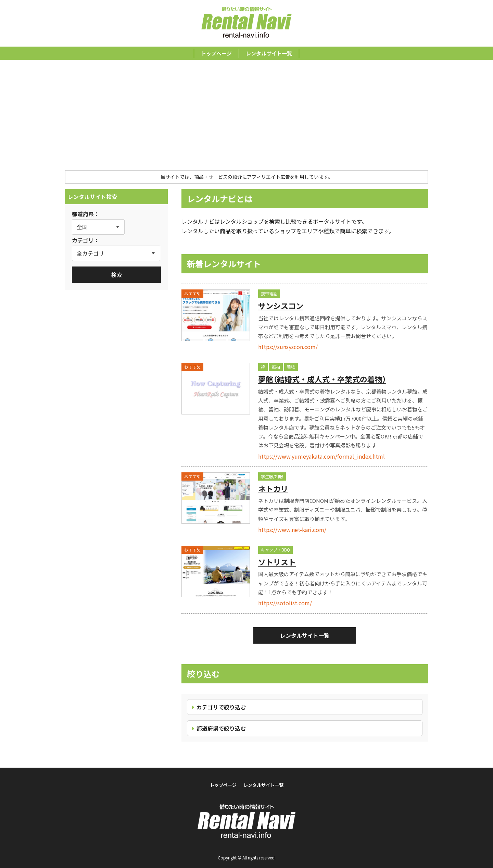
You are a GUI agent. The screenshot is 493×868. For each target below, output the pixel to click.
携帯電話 (269, 293)
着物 (291, 367)
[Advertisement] (246, 119)
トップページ (216, 53)
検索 (116, 275)
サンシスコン (281, 306)
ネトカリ (273, 488)
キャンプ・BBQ (275, 550)
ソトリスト (277, 562)
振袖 (276, 367)
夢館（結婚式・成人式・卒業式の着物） (322, 379)
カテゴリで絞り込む (221, 707)
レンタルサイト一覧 (269, 53)
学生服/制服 (272, 476)
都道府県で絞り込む (221, 728)
